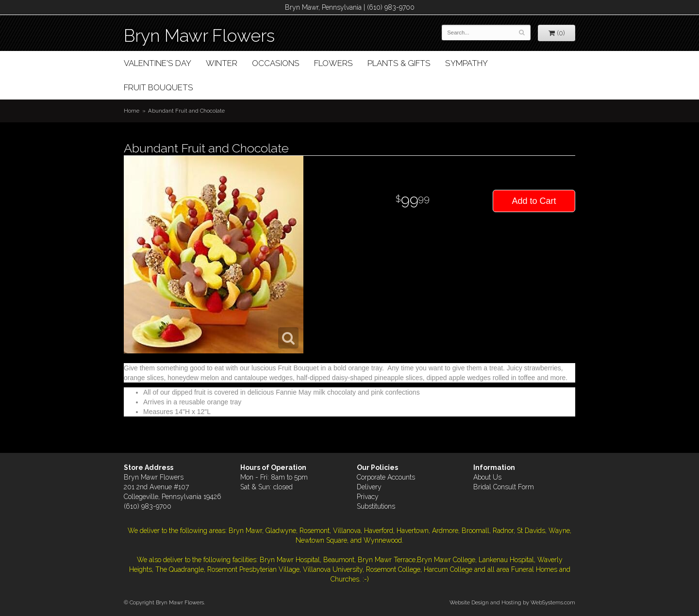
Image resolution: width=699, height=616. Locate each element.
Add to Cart (534, 201)
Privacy (368, 497)
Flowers (333, 63)
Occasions (276, 63)
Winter (222, 63)
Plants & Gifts (399, 63)
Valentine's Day (158, 63)
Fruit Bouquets (158, 87)
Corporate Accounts (386, 477)
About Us (487, 477)
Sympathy (466, 63)
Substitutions (376, 506)
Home (132, 111)
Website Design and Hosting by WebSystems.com (512, 602)
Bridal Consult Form (504, 487)
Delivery (369, 487)
